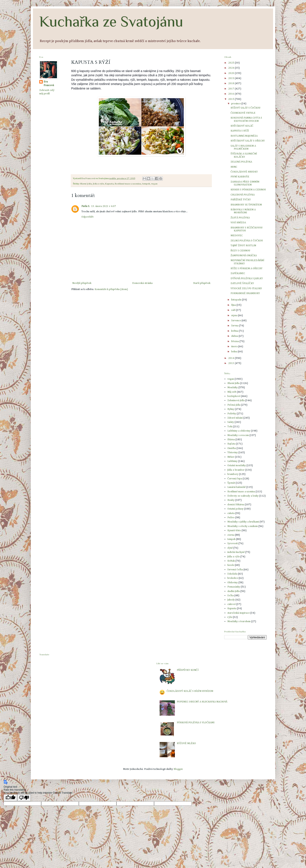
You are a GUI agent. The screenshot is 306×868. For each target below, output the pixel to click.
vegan (154, 184)
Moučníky (233, 388)
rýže (230, 617)
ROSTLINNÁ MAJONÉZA (244, 136)
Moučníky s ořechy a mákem (243, 526)
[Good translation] (10, 798)
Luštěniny (232, 461)
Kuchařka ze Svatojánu (111, 21)
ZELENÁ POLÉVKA (241, 162)
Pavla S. (86, 206)
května (235, 331)
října (234, 305)
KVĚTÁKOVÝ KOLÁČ (242, 126)
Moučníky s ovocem (238, 435)
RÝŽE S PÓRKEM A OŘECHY (246, 269)
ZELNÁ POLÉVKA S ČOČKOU (247, 241)
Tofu (230, 427)
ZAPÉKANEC (238, 273)
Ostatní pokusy (235, 509)
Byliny (231, 409)
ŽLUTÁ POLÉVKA (240, 218)
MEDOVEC (237, 236)
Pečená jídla (234, 405)
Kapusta (109, 184)
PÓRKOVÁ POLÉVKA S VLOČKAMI (196, 723)
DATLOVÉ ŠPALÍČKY (242, 283)
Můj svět (232, 392)
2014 (232, 358)
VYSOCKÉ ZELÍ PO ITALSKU (246, 289)
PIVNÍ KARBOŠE (240, 177)
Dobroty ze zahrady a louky (243, 496)
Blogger (178, 769)
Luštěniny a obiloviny (239, 431)
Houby (231, 500)
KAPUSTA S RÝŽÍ (240, 131)
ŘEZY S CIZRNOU (240, 251)
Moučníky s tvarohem (239, 622)
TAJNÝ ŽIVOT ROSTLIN (243, 246)
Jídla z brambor (236, 470)
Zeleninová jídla (236, 401)
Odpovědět (87, 217)
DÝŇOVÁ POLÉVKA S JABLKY (247, 279)
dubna (235, 336)
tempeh (146, 184)
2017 (232, 89)
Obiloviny (233, 583)
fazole (231, 565)
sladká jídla (234, 591)
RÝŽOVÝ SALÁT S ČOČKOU (245, 108)
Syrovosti (233, 544)
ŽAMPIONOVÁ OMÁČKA (244, 256)
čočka (231, 596)
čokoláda (232, 574)
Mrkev (231, 457)
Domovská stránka (142, 283)
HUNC (234, 167)
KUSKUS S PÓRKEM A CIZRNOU (248, 190)
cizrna (231, 535)
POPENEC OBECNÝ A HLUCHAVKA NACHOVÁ (202, 702)
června (235, 326)
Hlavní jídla (86, 184)
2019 (232, 78)
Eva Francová (49, 84)
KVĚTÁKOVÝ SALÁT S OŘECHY (248, 141)
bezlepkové (234, 396)
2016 (232, 94)
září (234, 310)
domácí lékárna (236, 505)
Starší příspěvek (202, 283)
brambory (233, 474)
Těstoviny (233, 453)
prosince (236, 104)
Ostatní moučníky (237, 466)
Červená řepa (235, 479)
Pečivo (231, 518)
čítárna (231, 440)
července (236, 321)
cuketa (231, 513)
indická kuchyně (236, 552)
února (235, 347)
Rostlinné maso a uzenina (128, 184)
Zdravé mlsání (235, 418)
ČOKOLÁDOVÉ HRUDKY (244, 172)
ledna (234, 352)
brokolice (233, 578)
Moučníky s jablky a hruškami (243, 522)
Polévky (232, 414)
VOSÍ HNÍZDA (238, 223)
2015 (232, 99)
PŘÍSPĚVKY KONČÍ (188, 670)
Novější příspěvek (82, 283)
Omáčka (232, 448)
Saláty (231, 422)
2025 (232, 63)
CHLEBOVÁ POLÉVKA (243, 195)
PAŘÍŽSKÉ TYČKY (241, 200)
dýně (230, 548)
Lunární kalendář (237, 487)
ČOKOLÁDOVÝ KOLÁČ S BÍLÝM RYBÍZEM (190, 691)
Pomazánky (234, 587)
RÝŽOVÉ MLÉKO (186, 743)
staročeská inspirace (239, 613)
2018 (232, 84)
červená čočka (235, 570)
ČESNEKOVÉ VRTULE (243, 113)
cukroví (232, 604)
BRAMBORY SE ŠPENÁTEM (246, 205)
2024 (232, 68)
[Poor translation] (24, 798)
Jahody (231, 600)
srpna (235, 316)
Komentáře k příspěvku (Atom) (111, 289)
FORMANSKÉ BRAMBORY (245, 293)
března (235, 341)
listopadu (237, 300)
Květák (231, 561)
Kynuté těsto (234, 531)
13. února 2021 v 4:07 (104, 206)
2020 (232, 73)
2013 (232, 363)
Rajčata (231, 444)
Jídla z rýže (98, 184)
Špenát (231, 483)
